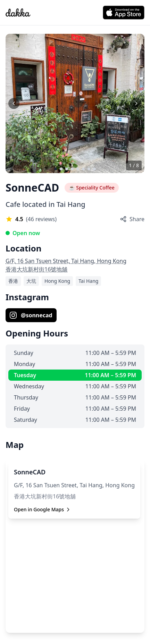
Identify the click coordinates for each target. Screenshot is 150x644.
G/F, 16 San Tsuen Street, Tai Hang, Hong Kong (66, 261)
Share (132, 219)
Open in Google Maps (42, 509)
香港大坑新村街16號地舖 (36, 269)
